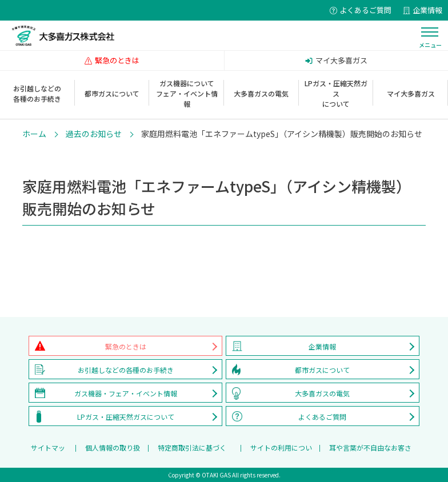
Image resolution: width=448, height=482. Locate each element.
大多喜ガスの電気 (261, 93)
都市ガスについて (112, 93)
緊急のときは (126, 346)
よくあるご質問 (322, 417)
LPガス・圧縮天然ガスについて (336, 93)
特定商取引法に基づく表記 (192, 451)
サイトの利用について (281, 451)
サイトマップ (48, 451)
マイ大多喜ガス (411, 93)
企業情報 (322, 346)
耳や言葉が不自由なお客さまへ (370, 451)
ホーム (34, 134)
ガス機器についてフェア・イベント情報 (187, 93)
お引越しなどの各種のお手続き (37, 93)
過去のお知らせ (94, 134)
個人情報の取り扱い (113, 451)
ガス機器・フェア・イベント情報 (126, 393)
